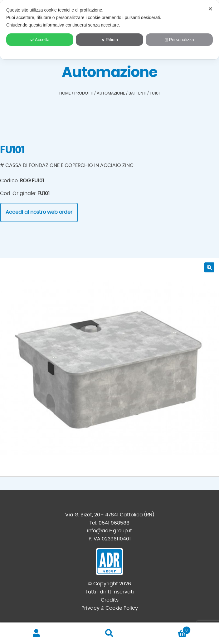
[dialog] (109, 30)
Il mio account (36, 633)
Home (65, 93)
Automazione (111, 93)
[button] (209, 267)
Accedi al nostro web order (39, 212)
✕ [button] (210, 9)
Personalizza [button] (179, 40)
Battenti (137, 93)
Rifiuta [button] (110, 40)
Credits (110, 600)
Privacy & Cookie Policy (110, 608)
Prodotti (84, 93)
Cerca (109, 633)
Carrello (168, 629)
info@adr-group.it (109, 531)
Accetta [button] (40, 40)
